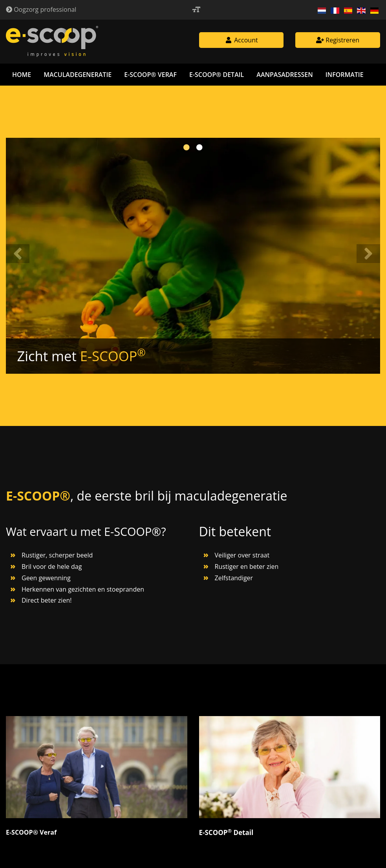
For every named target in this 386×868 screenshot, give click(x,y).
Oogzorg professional (41, 9)
